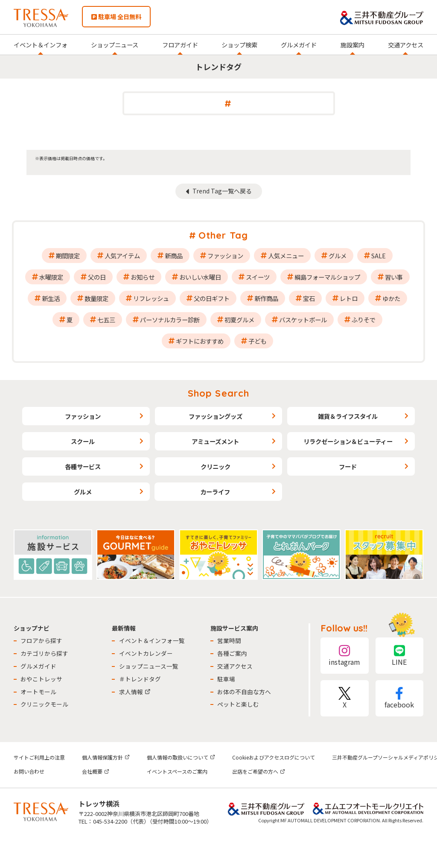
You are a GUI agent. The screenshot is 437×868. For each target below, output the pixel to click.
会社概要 (96, 771)
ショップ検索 (239, 45)
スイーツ (258, 277)
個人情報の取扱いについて (181, 757)
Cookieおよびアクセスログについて (274, 757)
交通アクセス (406, 45)
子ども (257, 341)
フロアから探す (41, 640)
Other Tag (223, 235)
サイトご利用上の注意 (39, 757)
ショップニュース (115, 45)
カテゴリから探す (44, 653)
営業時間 (229, 640)
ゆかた (391, 298)
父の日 (97, 277)
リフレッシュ (151, 298)
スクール (83, 441)
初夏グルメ (239, 320)
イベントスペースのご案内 (177, 771)
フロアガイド (180, 45)
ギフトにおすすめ (200, 341)
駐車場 (226, 679)
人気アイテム (122, 256)
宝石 (309, 298)
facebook (399, 698)
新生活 (51, 298)
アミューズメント (215, 441)
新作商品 (266, 298)
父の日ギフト (212, 298)
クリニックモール (44, 704)
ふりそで (364, 320)
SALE (379, 256)
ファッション (225, 256)
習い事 (394, 277)
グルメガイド (299, 45)
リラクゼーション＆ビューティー (348, 441)
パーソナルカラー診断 (170, 320)
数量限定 (96, 298)
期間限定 (68, 256)
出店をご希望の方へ (259, 771)
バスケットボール (303, 320)
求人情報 (135, 692)
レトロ (349, 298)
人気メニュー (286, 256)
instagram (344, 656)
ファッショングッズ (216, 416)
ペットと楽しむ (238, 704)
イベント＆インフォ (41, 45)
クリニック (216, 466)
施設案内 (353, 45)
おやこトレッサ (41, 679)
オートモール (38, 692)
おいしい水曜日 (200, 277)
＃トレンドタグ (140, 679)
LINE (399, 656)
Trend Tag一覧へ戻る (222, 191)
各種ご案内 (232, 653)
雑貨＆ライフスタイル (348, 416)
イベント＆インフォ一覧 (152, 640)
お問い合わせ (29, 771)
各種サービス (83, 466)
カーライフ (215, 492)
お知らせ (143, 277)
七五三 (106, 320)
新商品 (174, 256)
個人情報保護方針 (106, 757)
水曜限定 (51, 277)
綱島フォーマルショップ (327, 277)
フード (348, 466)
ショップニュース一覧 (149, 666)
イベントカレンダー (146, 653)
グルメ (338, 256)
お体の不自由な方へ (244, 692)
